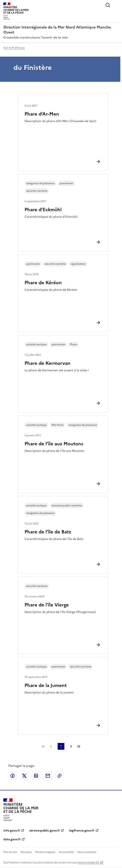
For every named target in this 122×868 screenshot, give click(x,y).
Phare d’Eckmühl (43, 210)
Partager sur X (24, 776)
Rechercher (108, 5)
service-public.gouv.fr (45, 831)
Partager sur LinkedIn (36, 776)
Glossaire (26, 852)
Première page (43, 746)
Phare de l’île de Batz (48, 532)
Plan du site (10, 852)
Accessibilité (66, 852)
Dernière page (79, 746)
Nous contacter (87, 852)
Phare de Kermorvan (47, 363)
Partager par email (48, 776)
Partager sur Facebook (13, 776)
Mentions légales (45, 852)
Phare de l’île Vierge (47, 605)
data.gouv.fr (12, 839)
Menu (116, 5)
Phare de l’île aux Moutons (54, 444)
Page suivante (71, 746)
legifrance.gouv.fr (82, 831)
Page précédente (51, 746)
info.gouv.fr (12, 831)
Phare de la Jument (46, 685)
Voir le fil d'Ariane (14, 48)
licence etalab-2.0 (89, 863)
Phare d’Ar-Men (42, 114)
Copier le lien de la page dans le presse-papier (60, 776)
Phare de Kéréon (43, 283)
